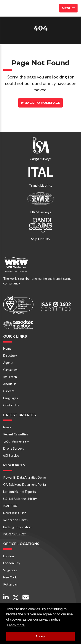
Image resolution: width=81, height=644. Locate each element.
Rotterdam (11, 584)
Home (7, 348)
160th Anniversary (16, 441)
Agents (8, 363)
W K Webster (19, 8)
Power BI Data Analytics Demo (25, 477)
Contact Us (40, 112)
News (7, 427)
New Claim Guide (15, 513)
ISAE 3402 (10, 506)
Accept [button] (41, 636)
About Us (10, 384)
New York (10, 577)
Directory (10, 356)
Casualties (10, 370)
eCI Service (11, 456)
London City (12, 563)
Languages (11, 398)
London (9, 556)
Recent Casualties (16, 434)
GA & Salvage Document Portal (25, 485)
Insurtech (10, 377)
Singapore (10, 570)
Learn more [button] (16, 625)
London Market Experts (20, 492)
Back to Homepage (40, 103)
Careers (9, 391)
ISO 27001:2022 (14, 534)
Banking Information (17, 527)
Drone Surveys (14, 448)
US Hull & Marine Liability (20, 499)
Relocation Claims (15, 520)
